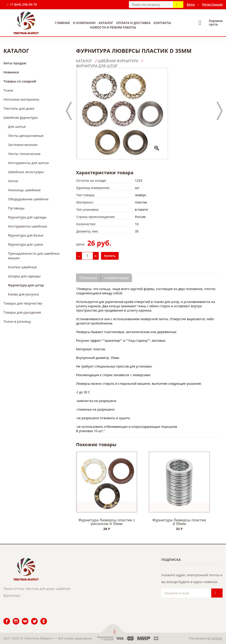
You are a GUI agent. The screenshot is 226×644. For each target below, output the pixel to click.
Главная (62, 23)
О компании (84, 23)
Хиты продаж (15, 63)
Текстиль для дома (19, 108)
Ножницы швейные (24, 190)
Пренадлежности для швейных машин (34, 256)
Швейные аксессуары (26, 172)
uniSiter (217, 638)
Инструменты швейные (28, 226)
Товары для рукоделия (22, 312)
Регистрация (212, 4)
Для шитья (17, 126)
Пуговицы (16, 208)
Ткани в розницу (17, 321)
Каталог (106, 23)
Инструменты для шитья (28, 163)
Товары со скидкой (20, 81)
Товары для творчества (23, 303)
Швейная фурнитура (21, 117)
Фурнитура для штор (26, 285)
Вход (191, 4)
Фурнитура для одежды (27, 217)
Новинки (11, 72)
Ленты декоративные (26, 136)
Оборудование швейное (28, 199)
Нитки (13, 181)
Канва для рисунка (23, 294)
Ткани (8, 90)
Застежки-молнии (23, 145)
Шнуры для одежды (24, 276)
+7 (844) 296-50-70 (23, 4)
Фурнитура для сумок (26, 244)
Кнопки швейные (22, 267)
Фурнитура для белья (26, 235)
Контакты (162, 23)
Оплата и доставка (133, 23)
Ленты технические (24, 154)
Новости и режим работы (113, 27)
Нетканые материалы (21, 99)
